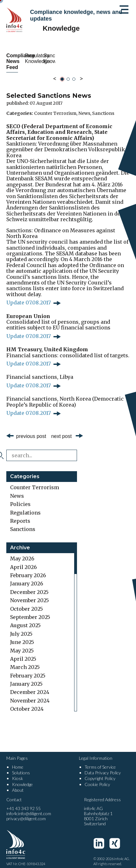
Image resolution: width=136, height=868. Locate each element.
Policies (20, 498)
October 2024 (27, 703)
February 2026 (28, 570)
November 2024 (30, 695)
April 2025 (23, 653)
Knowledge (22, 778)
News (84, 107)
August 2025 (25, 620)
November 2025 (30, 595)
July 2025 (21, 628)
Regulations (25, 507)
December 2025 (29, 586)
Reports (20, 515)
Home (18, 761)
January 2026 (27, 578)
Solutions (21, 767)
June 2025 (22, 636)
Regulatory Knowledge (101, 58)
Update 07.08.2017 (29, 297)
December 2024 (30, 686)
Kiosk (18, 773)
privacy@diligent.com (26, 813)
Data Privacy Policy (103, 767)
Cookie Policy (97, 778)
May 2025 (22, 645)
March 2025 (25, 661)
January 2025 (26, 678)
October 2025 (27, 603)
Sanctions (103, 107)
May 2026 (22, 553)
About (18, 784)
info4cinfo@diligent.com (29, 808)
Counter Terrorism (55, 107)
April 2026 (24, 561)
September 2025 (30, 611)
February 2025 (28, 670)
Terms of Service (100, 761)
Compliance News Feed (35, 58)
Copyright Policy (100, 773)
